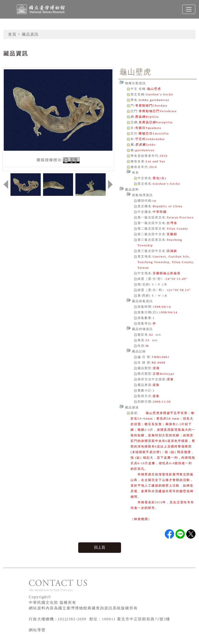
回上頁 (100, 547)
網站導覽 (37, 630)
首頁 (12, 34)
